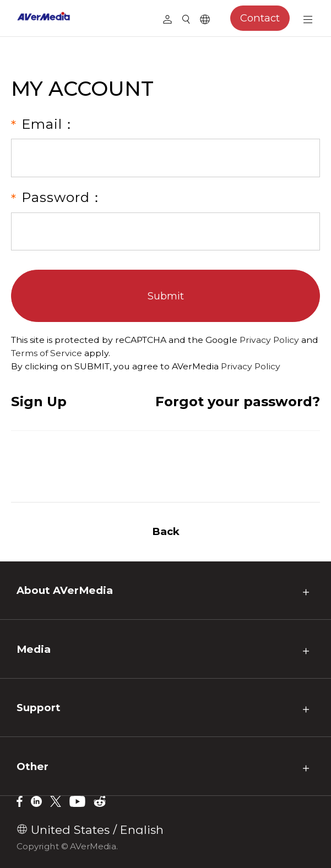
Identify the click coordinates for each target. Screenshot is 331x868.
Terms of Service (47, 353)
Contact (255, 18)
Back (166, 531)
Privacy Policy (269, 340)
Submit (166, 296)
